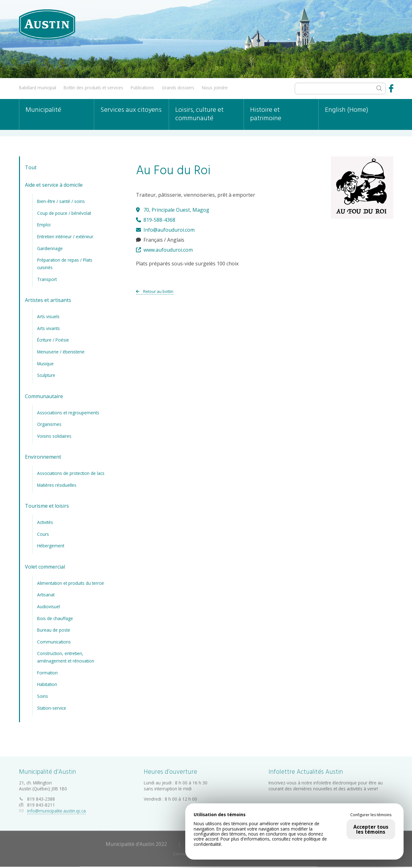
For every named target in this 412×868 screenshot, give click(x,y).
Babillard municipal (38, 88)
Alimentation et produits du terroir (71, 583)
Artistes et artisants (48, 300)
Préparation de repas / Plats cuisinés (65, 264)
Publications (142, 88)
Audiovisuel (48, 607)
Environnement (43, 457)
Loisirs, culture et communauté (199, 114)
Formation (47, 673)
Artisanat (46, 595)
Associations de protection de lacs (71, 473)
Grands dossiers (178, 88)
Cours (43, 534)
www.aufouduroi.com (164, 250)
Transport (47, 279)
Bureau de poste (54, 630)
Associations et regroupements (68, 412)
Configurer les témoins (371, 815)
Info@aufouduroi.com (165, 230)
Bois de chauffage (55, 618)
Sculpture (46, 375)
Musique (45, 363)
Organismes (49, 424)
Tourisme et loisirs (47, 506)
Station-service (52, 708)
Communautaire (44, 396)
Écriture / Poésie (53, 340)
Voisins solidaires (54, 436)
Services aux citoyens (131, 110)
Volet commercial (45, 566)
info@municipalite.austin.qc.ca (56, 809)
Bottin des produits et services (93, 88)
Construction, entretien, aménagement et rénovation (66, 657)
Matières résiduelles (57, 485)
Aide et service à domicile (54, 185)
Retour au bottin (155, 291)
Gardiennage (50, 248)
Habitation (47, 684)
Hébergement (51, 546)
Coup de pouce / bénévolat (64, 213)
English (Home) (347, 110)
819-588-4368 (156, 220)
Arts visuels (48, 316)
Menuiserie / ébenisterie (61, 352)
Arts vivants (48, 328)
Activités (45, 522)
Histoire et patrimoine (266, 114)
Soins (43, 696)
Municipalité (43, 110)
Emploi (44, 225)
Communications (54, 641)
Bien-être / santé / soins (61, 201)
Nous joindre (215, 88)
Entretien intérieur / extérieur (65, 237)
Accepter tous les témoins (371, 829)
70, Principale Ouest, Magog (173, 210)
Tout (31, 167)
